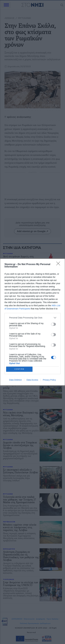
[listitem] (32, 318)
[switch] (53, 324)
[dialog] (32, 322)
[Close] (59, 264)
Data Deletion (16, 380)
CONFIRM (19, 369)
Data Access (32, 380)
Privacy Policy (49, 380)
